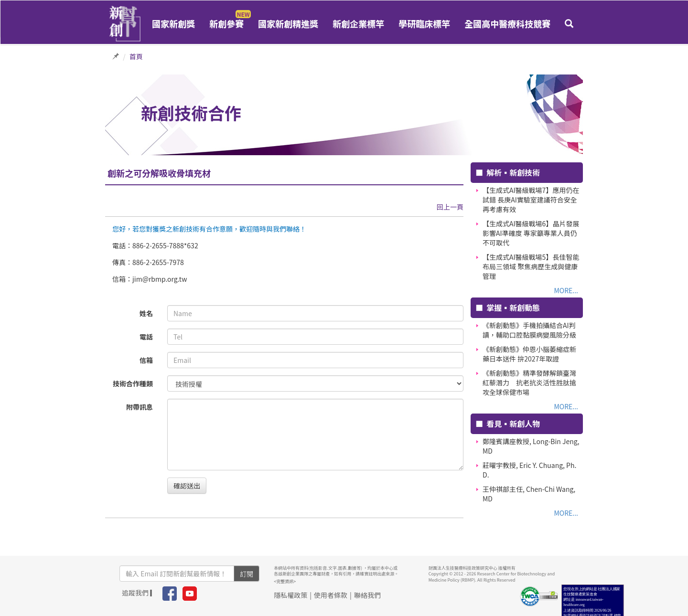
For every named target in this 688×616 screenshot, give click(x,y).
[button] (569, 23)
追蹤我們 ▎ (139, 593)
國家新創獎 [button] (173, 23)
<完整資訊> (285, 581)
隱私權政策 (290, 595)
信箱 (146, 360)
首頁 (136, 56)
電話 (146, 337)
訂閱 (247, 574)
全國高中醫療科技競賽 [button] (507, 23)
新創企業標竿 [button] (358, 23)
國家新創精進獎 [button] (288, 23)
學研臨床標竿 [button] (424, 23)
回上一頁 (450, 207)
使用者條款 (331, 595)
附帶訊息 (140, 407)
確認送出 (187, 486)
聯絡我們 (367, 595)
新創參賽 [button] (226, 23)
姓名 (146, 313)
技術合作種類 (133, 383)
